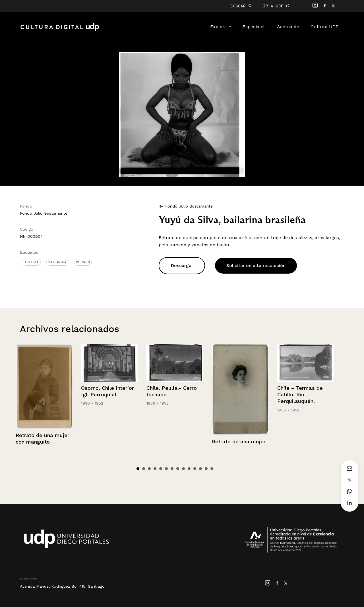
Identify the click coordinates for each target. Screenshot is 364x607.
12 (200, 469)
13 (206, 469)
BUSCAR (241, 6)
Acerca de (288, 27)
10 (189, 469)
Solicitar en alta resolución (256, 265)
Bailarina (57, 262)
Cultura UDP (324, 27)
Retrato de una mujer (239, 441)
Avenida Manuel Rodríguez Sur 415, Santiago (62, 586)
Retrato (83, 262)
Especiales (254, 27)
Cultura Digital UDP (60, 30)
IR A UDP (276, 6)
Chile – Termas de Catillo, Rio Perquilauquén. (300, 395)
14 (212, 469)
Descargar (182, 265)
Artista (32, 262)
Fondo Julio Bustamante (44, 213)
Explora (221, 27)
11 (195, 469)
